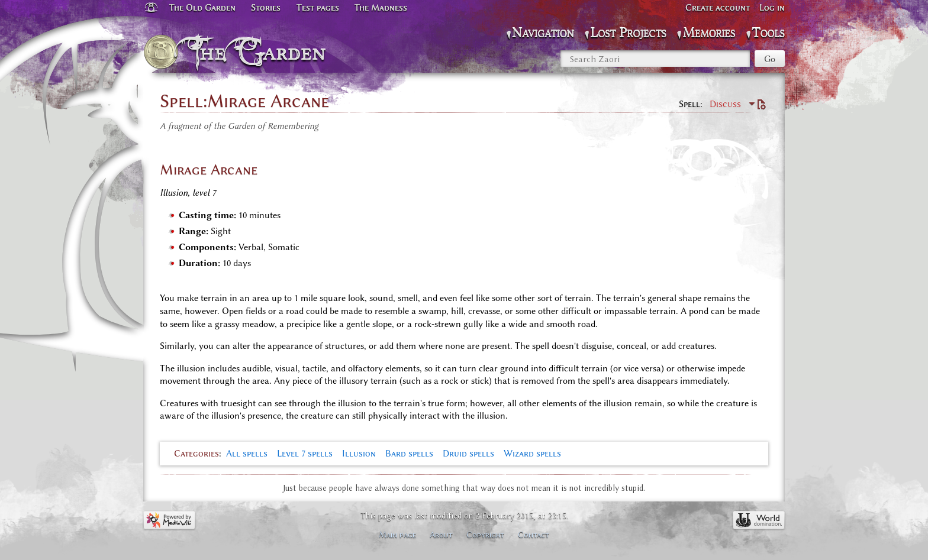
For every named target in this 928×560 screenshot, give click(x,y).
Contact (534, 535)
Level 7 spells (305, 454)
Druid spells (468, 454)
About (441, 535)
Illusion (359, 454)
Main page (397, 535)
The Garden (261, 52)
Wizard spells (532, 454)
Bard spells (409, 454)
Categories (196, 454)
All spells (247, 454)
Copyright (485, 535)
